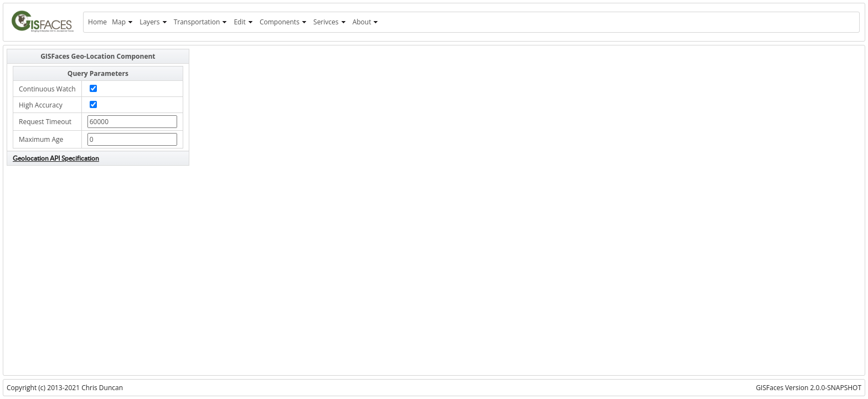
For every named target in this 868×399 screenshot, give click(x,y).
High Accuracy (41, 105)
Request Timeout (45, 122)
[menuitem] (97, 22)
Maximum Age (41, 139)
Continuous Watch (47, 89)
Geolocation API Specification (56, 158)
